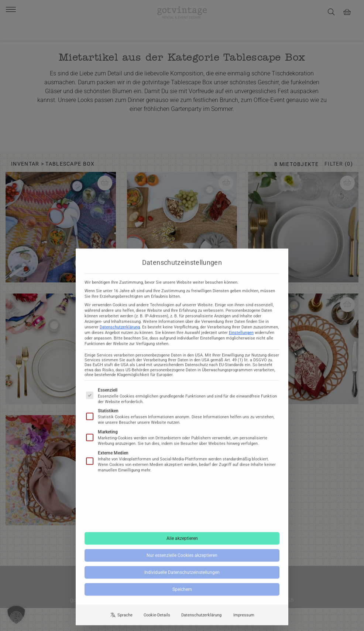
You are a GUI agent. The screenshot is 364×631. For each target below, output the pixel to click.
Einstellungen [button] (241, 334)
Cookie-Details (157, 616)
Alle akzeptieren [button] (182, 540)
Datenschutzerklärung (120, 329)
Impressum (244, 616)
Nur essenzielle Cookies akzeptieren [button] (182, 557)
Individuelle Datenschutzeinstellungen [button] (182, 574)
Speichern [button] (182, 591)
